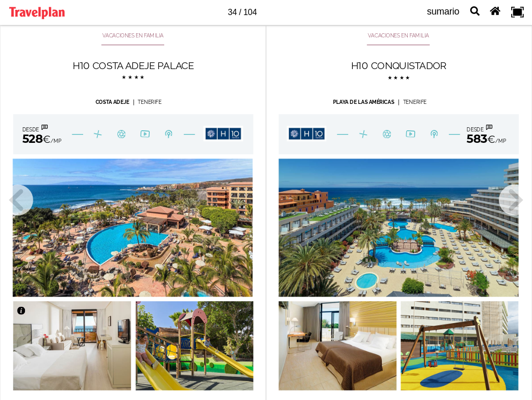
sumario (443, 11)
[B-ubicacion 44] (169, 133)
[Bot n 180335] (33, 134)
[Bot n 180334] (490, 134)
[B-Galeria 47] (387, 135)
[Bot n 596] (504, 288)
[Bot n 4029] (223, 134)
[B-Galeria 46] (122, 134)
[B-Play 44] (411, 135)
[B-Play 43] (146, 134)
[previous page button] (18, 200)
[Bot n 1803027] (98, 134)
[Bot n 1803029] (363, 134)
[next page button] (514, 200)
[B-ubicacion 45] (434, 134)
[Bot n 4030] (307, 134)
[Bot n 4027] (39, 310)
